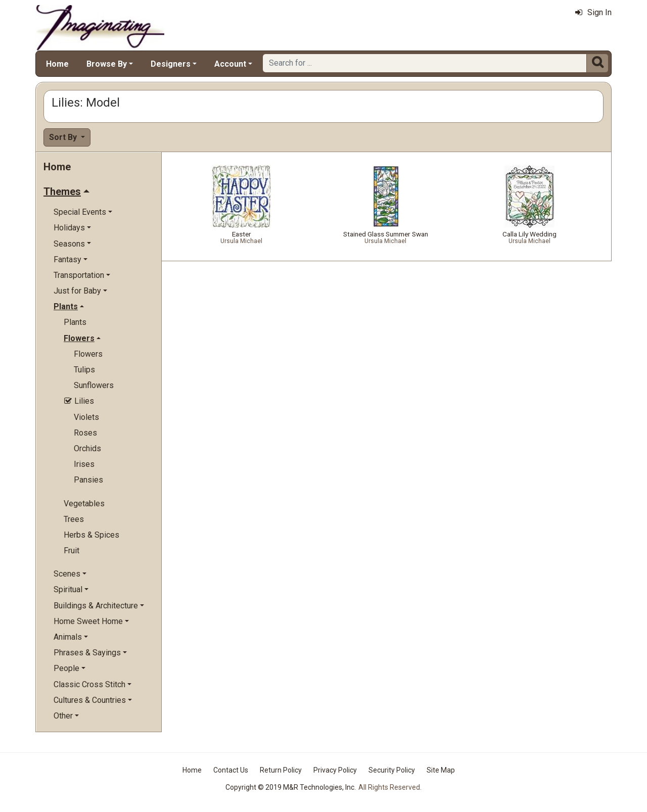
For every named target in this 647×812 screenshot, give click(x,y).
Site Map (441, 770)
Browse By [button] (107, 64)
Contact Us (231, 770)
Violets (86, 417)
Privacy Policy (335, 770)
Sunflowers (94, 385)
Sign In (593, 12)
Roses (85, 433)
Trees (74, 519)
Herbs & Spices (91, 535)
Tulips (84, 370)
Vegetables (84, 504)
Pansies (88, 480)
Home (57, 64)
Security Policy (392, 770)
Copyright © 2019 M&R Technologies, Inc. (291, 787)
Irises (84, 464)
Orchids (87, 448)
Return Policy (281, 770)
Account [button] (230, 64)
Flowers (88, 354)
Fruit (72, 551)
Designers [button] (171, 64)
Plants (75, 322)
